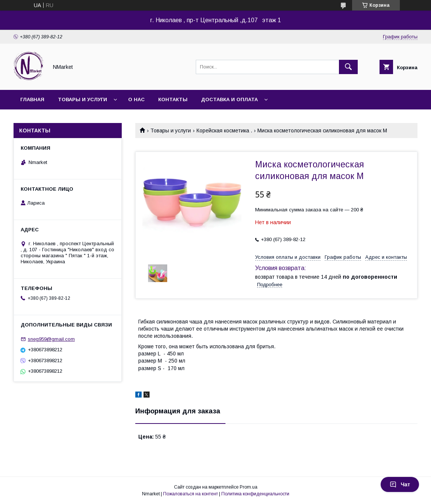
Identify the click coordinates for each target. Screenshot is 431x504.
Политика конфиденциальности (255, 494)
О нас (136, 99)
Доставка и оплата (229, 99)
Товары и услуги (82, 99)
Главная (32, 99)
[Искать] (348, 67)
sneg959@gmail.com (51, 339)
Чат (400, 484)
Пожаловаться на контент (191, 494)
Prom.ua (249, 487)
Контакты (173, 99)
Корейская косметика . (224, 131)
